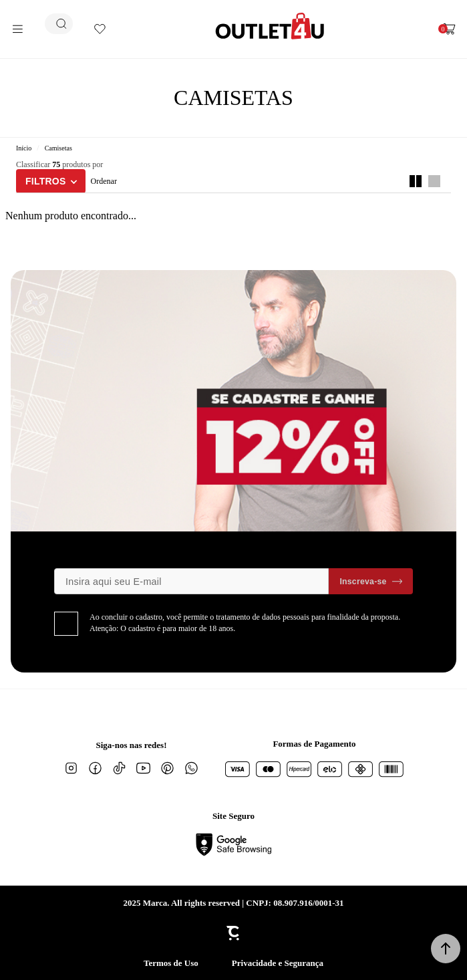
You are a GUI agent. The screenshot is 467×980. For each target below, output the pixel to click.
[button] (446, 949)
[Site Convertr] (234, 933)
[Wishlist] (100, 29)
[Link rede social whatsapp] (192, 768)
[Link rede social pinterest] (168, 768)
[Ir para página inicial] (24, 148)
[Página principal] (270, 26)
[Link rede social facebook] (96, 768)
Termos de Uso (171, 963)
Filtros (46, 181)
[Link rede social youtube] (144, 768)
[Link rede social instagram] (71, 768)
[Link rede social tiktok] (120, 768)
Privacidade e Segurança (278, 963)
